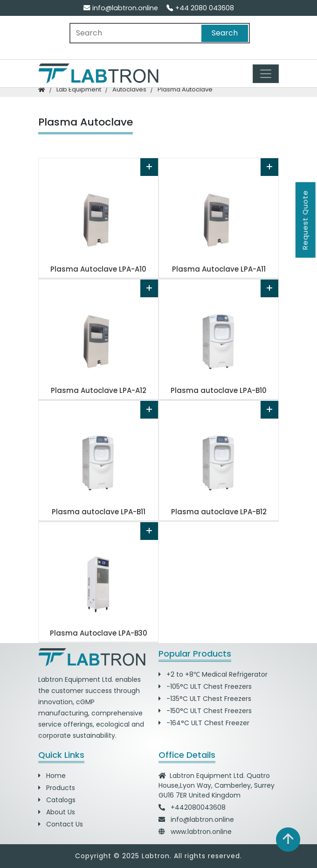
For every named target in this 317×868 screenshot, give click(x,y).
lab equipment (79, 89)
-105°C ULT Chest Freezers (205, 686)
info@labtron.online (121, 8)
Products (57, 788)
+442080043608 (198, 807)
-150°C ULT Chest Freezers (205, 711)
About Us (57, 812)
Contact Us (61, 824)
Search (225, 33)
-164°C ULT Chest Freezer (204, 723)
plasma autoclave (185, 89)
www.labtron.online (201, 832)
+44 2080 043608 (200, 8)
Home (52, 776)
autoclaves (129, 89)
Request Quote (305, 220)
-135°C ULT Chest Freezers (205, 699)
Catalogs (57, 800)
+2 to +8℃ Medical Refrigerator (213, 674)
